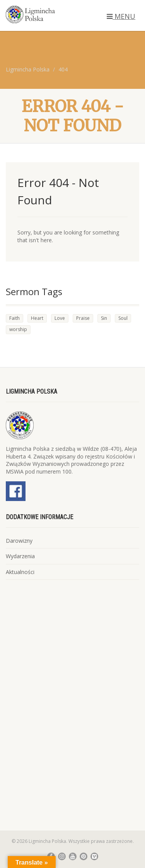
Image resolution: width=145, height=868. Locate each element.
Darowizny (19, 541)
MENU (121, 16)
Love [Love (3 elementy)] (60, 318)
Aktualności (20, 572)
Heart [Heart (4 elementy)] (37, 318)
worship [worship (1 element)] (18, 329)
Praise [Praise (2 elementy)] (83, 318)
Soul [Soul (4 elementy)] (123, 318)
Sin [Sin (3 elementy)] (104, 318)
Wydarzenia (20, 556)
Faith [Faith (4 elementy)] (14, 318)
